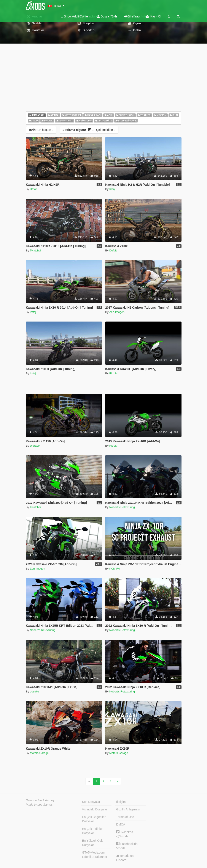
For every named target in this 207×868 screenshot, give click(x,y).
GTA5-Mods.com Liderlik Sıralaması (95, 855)
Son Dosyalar (91, 802)
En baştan (41, 130)
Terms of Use (125, 817)
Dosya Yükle (107, 16)
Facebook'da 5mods (127, 846)
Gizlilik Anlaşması (128, 809)
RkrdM (113, 373)
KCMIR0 (115, 569)
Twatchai (35, 250)
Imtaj (112, 189)
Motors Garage (39, 753)
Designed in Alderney (40, 800)
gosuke (34, 691)
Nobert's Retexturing (122, 507)
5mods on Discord (125, 858)
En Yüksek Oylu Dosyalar (93, 843)
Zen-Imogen (117, 312)
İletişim (121, 802)
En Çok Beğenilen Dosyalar (94, 819)
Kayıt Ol (154, 16)
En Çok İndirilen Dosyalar (93, 831)
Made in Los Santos (39, 805)
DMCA (121, 824)
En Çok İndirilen (89, 130)
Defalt (33, 189)
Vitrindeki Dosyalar (95, 809)
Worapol (35, 446)
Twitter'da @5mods (125, 834)
